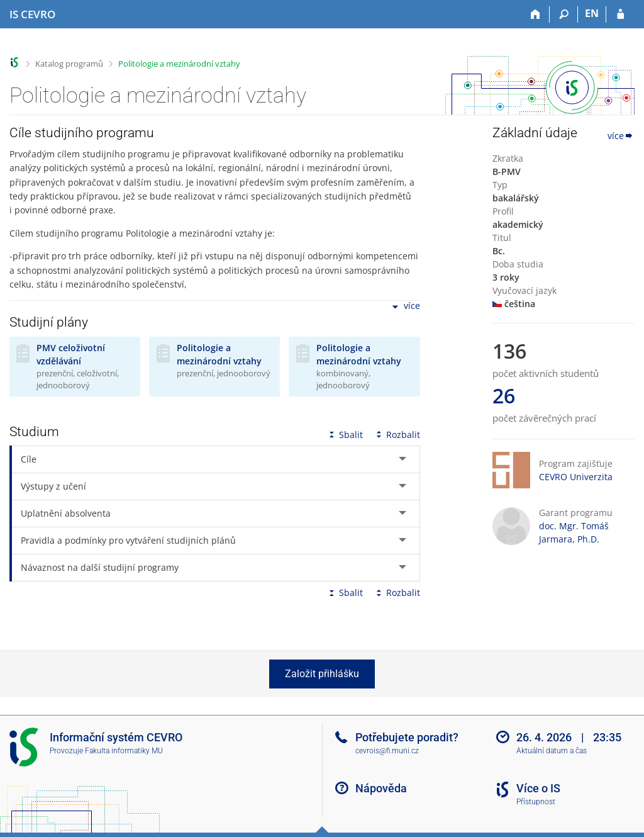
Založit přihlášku (322, 674)
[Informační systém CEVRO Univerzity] (32, 14)
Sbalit (345, 435)
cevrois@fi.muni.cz (387, 751)
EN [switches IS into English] (592, 13)
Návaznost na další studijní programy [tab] (100, 567)
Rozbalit (397, 435)
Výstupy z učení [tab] (53, 486)
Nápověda (381, 788)
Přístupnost (536, 802)
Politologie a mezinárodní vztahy (179, 64)
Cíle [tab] (29, 459)
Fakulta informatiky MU (124, 751)
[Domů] (536, 14)
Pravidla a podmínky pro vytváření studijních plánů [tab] (128, 540)
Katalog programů (69, 64)
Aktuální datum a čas (552, 751)
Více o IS (538, 788)
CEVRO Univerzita (576, 477)
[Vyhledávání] (564, 14)
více (405, 307)
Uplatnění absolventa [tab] (66, 513)
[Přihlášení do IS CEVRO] (620, 14)
